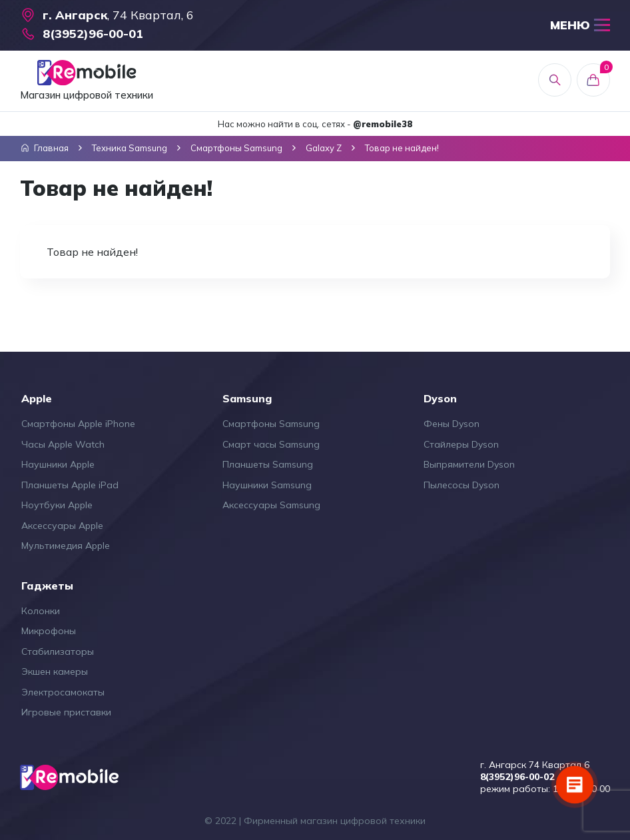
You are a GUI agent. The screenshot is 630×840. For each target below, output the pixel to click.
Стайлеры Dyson (461, 444)
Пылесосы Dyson (462, 485)
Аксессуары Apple (62, 526)
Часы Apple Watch (63, 444)
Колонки (41, 611)
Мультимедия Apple (66, 546)
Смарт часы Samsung (271, 444)
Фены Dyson (452, 424)
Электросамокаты (63, 692)
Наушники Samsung (267, 485)
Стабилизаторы (58, 651)
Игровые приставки (66, 712)
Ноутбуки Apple (57, 505)
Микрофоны (49, 631)
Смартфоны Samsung (271, 424)
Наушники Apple (58, 464)
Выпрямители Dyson (469, 464)
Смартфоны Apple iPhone (78, 424)
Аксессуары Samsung (271, 505)
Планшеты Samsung (268, 464)
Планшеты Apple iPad (70, 485)
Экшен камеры (55, 671)
